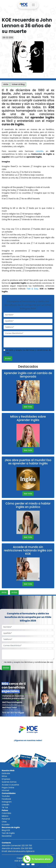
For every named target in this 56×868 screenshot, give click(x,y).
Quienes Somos (9, 782)
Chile (4, 822)
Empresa (6, 779)
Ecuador (6, 825)
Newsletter (7, 836)
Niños (4, 776)
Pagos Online (8, 788)
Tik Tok (5, 807)
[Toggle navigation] (33, 5)
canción (40, 151)
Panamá (6, 819)
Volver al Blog (18, 84)
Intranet (5, 790)
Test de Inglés (8, 833)
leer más (28, 407)
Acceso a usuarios (10, 785)
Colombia (6, 813)
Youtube (6, 796)
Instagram (7, 802)
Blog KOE (6, 830)
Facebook (6, 799)
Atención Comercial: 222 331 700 (17, 846)
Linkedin (6, 805)
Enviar (8, 358)
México (5, 816)
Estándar (6, 773)
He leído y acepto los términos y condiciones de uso (28, 352)
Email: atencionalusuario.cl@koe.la (18, 851)
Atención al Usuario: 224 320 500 (17, 848)
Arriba (14, 592)
